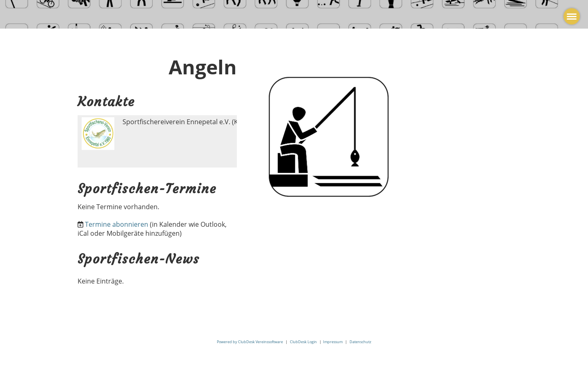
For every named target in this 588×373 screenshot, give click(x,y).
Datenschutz (360, 342)
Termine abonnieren (117, 224)
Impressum (333, 342)
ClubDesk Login (303, 342)
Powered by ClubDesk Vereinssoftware (250, 342)
